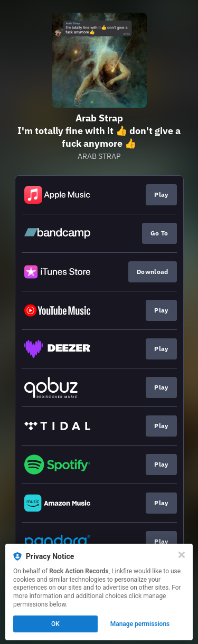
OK (55, 624)
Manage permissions (140, 624)
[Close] (182, 555)
